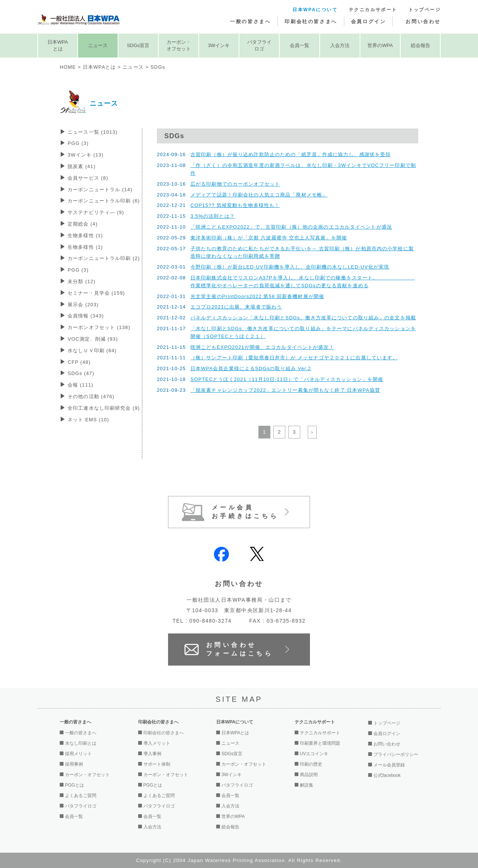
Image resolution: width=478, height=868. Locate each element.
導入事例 (152, 754)
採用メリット (78, 754)
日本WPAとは (58, 45)
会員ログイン (369, 21)
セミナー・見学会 (96, 293)
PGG (78, 143)
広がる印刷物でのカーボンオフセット (235, 184)
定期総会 (83, 224)
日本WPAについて (315, 10)
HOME (68, 67)
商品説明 (309, 775)
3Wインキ (219, 45)
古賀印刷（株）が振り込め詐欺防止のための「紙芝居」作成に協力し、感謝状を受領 (291, 154)
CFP (79, 362)
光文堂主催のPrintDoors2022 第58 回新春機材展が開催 (257, 296)
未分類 (82, 281)
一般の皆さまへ (250, 21)
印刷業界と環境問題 (320, 743)
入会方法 (340, 45)
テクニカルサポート (373, 10)
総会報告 (420, 45)
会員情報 (86, 316)
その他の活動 (91, 396)
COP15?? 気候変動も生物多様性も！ (235, 205)
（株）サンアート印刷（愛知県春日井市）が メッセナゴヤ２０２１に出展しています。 (294, 358)
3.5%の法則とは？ (213, 216)
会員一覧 (299, 45)
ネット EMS (88, 420)
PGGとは (75, 785)
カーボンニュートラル (100, 190)
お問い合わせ (423, 21)
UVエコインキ (314, 754)
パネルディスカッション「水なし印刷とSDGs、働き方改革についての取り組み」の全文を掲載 (303, 318)
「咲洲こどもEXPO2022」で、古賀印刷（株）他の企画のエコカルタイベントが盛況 (291, 227)
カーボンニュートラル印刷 (104, 201)
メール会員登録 (389, 765)
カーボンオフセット (99, 327)
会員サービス (88, 178)
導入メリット (157, 743)
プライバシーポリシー (396, 754)
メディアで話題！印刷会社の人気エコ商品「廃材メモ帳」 (259, 195)
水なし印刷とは (81, 743)
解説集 (307, 785)
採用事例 (74, 764)
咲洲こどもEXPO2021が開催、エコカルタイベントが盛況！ (262, 347)
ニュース (98, 45)
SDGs (81, 373)
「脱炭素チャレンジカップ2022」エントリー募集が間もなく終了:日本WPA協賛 (285, 390)
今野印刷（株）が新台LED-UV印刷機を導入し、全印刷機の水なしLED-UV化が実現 (290, 267)
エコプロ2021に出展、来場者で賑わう (236, 307)
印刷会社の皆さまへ (311, 21)
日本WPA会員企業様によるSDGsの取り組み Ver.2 (251, 368)
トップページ (425, 10)
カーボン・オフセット (179, 45)
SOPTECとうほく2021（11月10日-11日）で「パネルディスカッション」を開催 (287, 379)
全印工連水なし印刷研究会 (104, 408)
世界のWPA (380, 45)
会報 (80, 385)
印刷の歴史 (311, 764)
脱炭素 (82, 166)
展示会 (83, 305)
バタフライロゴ (259, 45)
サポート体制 (157, 764)
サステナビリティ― (96, 212)
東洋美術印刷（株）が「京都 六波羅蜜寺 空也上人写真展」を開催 (269, 238)
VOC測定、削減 (93, 339)
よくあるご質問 (81, 796)
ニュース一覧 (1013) (93, 132)
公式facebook (387, 775)
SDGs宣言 (138, 45)
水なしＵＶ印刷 (92, 351)
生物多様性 (85, 235)
